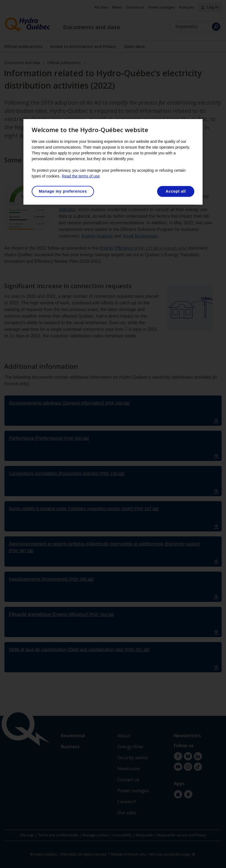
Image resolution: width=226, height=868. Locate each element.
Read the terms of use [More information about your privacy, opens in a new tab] (81, 176)
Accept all (176, 191)
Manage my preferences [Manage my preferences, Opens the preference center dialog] (63, 191)
